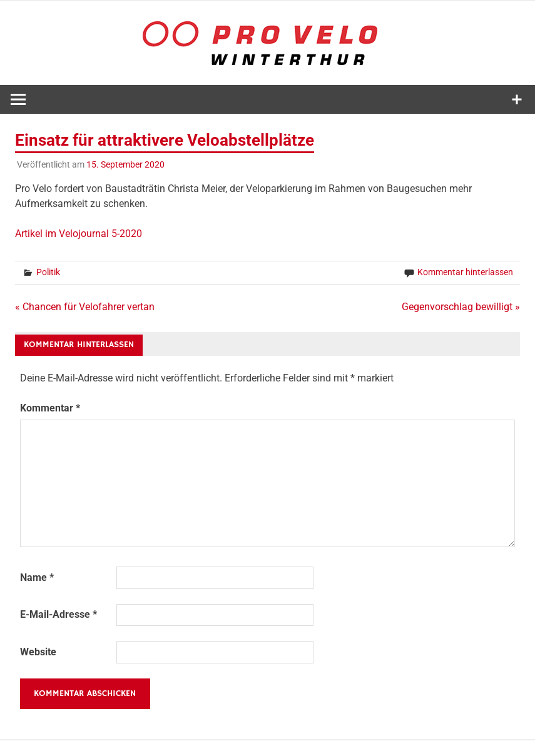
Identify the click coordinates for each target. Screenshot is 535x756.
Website (38, 652)
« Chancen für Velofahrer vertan (85, 307)
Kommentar (50, 408)
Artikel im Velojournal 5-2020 (79, 234)
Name (37, 577)
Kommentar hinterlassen (465, 272)
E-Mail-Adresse (59, 614)
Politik (48, 272)
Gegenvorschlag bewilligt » (461, 307)
